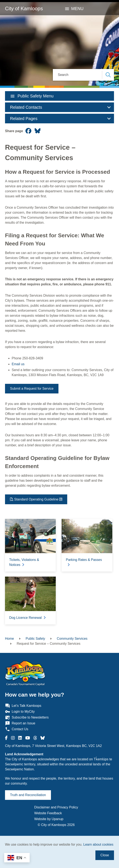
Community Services (72, 639)
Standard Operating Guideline (36, 499)
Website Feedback (48, 813)
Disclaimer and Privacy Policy (56, 807)
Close (105, 855)
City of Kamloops (24, 8)
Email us (18, 364)
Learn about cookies (98, 844)
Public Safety (35, 639)
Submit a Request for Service (32, 389)
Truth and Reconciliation (28, 795)
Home (9, 639)
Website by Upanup (49, 819)
